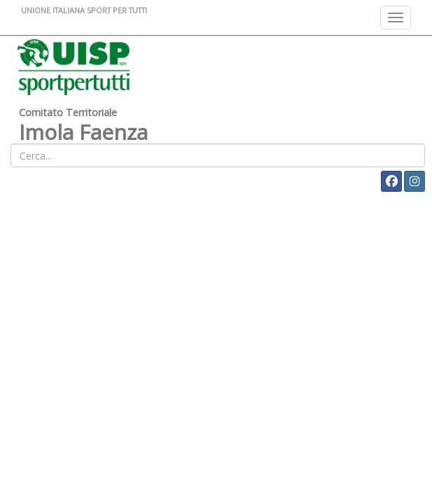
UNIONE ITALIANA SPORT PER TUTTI (84, 10)
